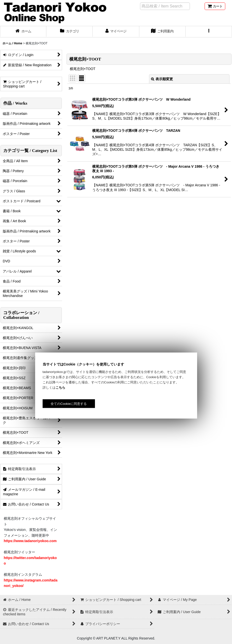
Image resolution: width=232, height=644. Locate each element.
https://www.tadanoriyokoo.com (30, 541)
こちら (60, 388)
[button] (209, 32)
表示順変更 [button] (162, 79)
